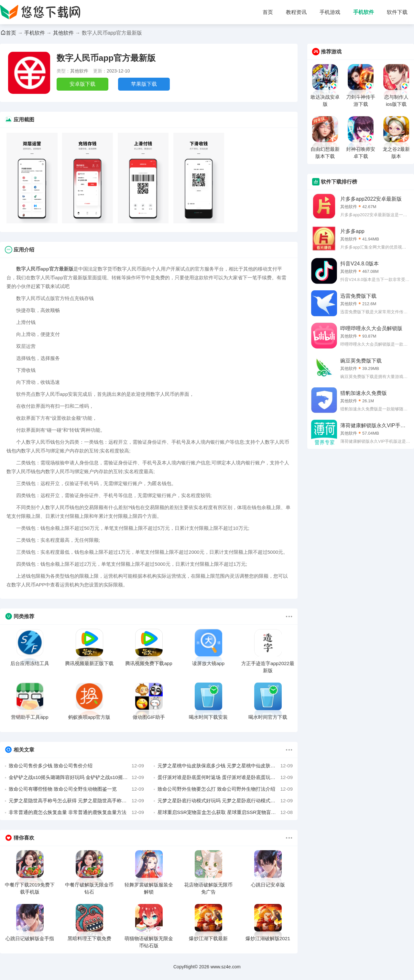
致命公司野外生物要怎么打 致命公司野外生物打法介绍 (225, 789)
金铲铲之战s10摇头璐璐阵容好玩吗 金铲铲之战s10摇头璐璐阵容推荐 (76, 777)
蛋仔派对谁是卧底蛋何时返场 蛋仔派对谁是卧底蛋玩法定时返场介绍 (225, 777)
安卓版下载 (82, 84)
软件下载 (397, 12)
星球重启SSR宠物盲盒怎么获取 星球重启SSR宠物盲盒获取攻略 (225, 812)
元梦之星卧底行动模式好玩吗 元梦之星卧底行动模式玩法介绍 (225, 801)
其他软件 (63, 33)
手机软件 (364, 12)
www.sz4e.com (226, 967)
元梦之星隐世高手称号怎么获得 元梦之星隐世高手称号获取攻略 (76, 801)
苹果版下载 (144, 84)
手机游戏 (330, 12)
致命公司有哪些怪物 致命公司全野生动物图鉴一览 (76, 789)
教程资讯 (296, 12)
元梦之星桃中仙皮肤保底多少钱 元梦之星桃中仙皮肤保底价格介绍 (225, 766)
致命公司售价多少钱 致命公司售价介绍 (76, 766)
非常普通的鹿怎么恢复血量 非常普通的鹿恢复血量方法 (76, 812)
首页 (268, 12)
